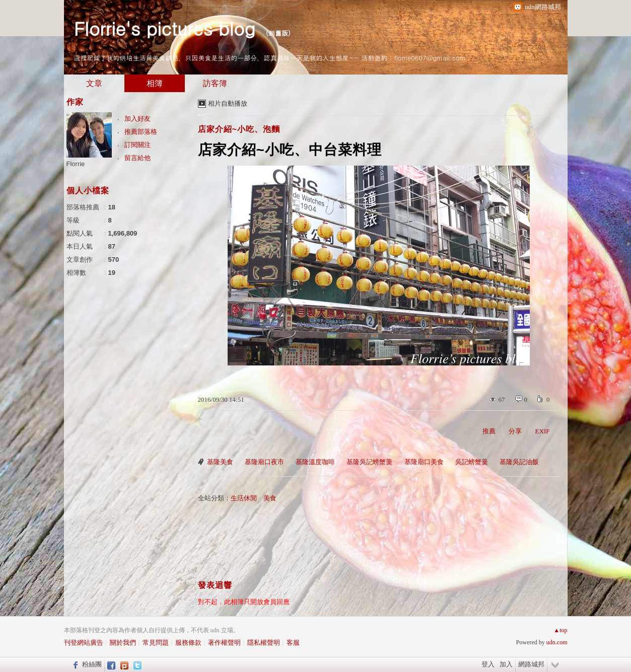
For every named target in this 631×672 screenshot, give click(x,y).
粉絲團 (92, 664)
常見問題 (156, 643)
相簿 (155, 83)
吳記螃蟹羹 (472, 462)
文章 (94, 83)
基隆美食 (220, 462)
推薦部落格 (141, 132)
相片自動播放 (228, 103)
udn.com (557, 642)
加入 (506, 664)
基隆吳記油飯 (519, 462)
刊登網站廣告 (84, 643)
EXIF (543, 431)
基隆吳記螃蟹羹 (369, 462)
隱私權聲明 (264, 643)
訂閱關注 (137, 145)
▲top (560, 630)
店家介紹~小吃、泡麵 (239, 129)
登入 (488, 664)
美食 (270, 498)
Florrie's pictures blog (165, 28)
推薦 (489, 431)
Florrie (76, 164)
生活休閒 (244, 498)
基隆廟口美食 (424, 462)
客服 (293, 643)
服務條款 (188, 643)
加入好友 (137, 119)
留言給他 (137, 158)
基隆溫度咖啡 (315, 462)
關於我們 (123, 643)
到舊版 (278, 33)
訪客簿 (215, 83)
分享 (515, 431)
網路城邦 (531, 664)
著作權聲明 (224, 643)
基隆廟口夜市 (264, 462)
